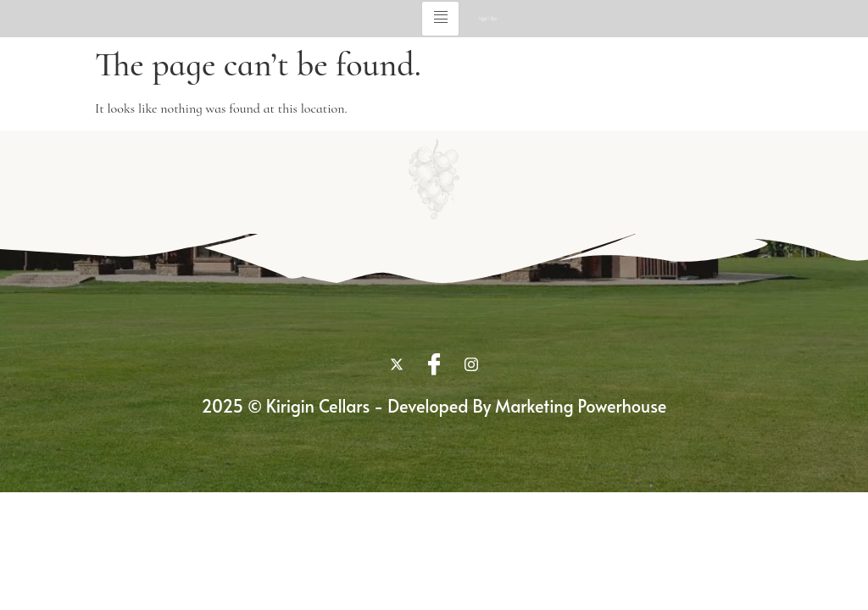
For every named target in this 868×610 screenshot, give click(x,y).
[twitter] (397, 363)
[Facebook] (434, 363)
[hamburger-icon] (440, 19)
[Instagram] (471, 363)
